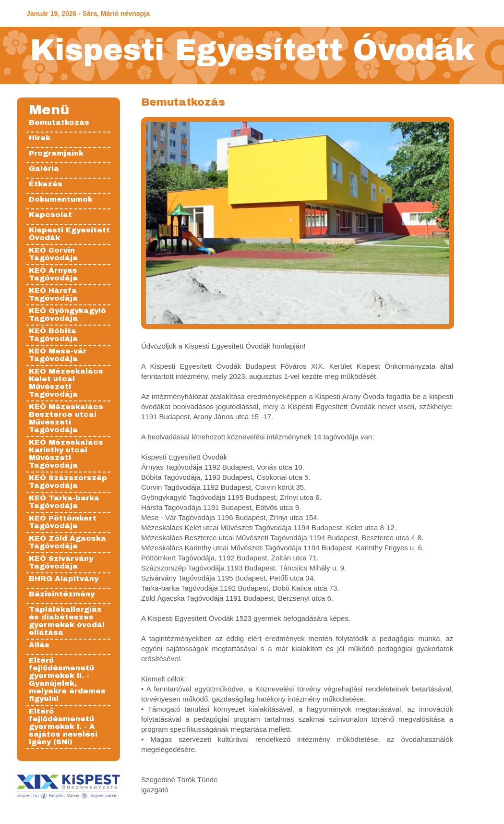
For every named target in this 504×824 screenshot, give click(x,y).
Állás (39, 645)
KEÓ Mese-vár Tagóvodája (58, 355)
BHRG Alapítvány (64, 579)
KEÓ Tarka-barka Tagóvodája (64, 502)
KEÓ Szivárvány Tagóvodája (61, 562)
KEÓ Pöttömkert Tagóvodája (63, 522)
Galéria (44, 169)
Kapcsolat (50, 215)
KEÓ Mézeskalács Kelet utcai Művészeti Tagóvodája (66, 383)
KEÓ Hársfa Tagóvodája (53, 294)
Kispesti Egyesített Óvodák (252, 50)
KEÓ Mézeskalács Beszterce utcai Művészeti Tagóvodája (66, 418)
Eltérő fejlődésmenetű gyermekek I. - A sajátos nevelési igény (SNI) (63, 727)
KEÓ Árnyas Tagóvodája (53, 274)
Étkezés (46, 184)
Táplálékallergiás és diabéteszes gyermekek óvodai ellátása (67, 621)
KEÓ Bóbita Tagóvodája (53, 335)
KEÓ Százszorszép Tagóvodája (68, 482)
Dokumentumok (61, 199)
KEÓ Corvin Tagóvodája (53, 254)
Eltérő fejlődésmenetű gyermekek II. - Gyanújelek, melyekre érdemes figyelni (67, 679)
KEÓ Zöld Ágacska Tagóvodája (67, 542)
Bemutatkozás (59, 122)
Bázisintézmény (62, 594)
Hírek (40, 138)
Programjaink (56, 153)
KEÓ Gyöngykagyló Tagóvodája (67, 315)
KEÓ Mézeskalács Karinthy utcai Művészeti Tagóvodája (66, 454)
